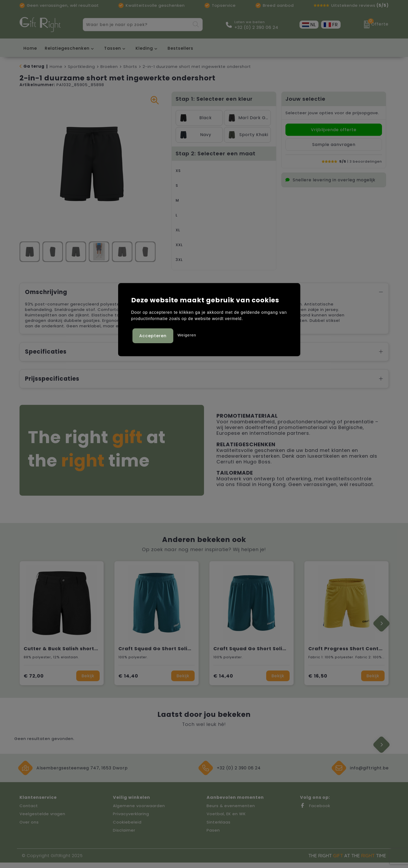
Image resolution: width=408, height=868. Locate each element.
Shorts (130, 66)
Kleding (144, 48)
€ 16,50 (318, 681)
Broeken (109, 66)
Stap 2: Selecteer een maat (216, 154)
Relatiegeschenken (67, 48)
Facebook (315, 811)
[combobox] (137, 25)
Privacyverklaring (131, 819)
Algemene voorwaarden (139, 811)
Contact (29, 811)
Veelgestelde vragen (42, 819)
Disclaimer (124, 836)
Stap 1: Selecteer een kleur (214, 99)
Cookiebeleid (127, 828)
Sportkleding (81, 66)
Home (56, 66)
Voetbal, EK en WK (226, 819)
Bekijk (88, 681)
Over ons (29, 828)
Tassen (113, 48)
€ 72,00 (34, 681)
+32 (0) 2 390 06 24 (256, 28)
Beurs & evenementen (231, 811)
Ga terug (34, 66)
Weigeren (187, 334)
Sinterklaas (219, 828)
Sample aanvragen (334, 145)
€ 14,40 (128, 681)
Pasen (213, 836)
